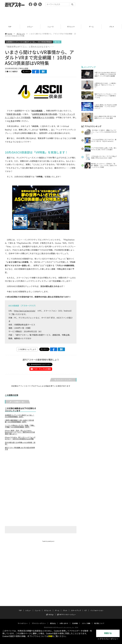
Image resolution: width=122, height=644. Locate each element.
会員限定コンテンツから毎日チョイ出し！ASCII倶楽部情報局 (29, 42)
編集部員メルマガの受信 (43, 117)
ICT (86, 608)
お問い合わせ (64, 621)
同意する (108, 633)
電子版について (99, 621)
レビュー (30, 27)
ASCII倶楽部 (37, 111)
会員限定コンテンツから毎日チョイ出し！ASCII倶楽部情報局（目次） (20, 416)
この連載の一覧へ (17, 402)
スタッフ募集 (86, 621)
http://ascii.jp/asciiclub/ (25, 311)
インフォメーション (97, 608)
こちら (12, 121)
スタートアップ (76, 608)
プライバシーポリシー (39, 621)
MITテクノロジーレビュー (67, 612)
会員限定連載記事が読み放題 (44, 114)
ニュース (51, 27)
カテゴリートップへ (63, 380)
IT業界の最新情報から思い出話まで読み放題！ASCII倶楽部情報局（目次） (19, 421)
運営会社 (53, 621)
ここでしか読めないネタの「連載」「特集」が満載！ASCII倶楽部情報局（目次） (20, 426)
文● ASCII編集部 (11, 71)
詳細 (50, 636)
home (9, 34)
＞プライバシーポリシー (108, 639)
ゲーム (92, 27)
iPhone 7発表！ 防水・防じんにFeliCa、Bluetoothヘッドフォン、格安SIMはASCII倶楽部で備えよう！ (20, 432)
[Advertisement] (61, 15)
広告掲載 (75, 621)
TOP (10, 27)
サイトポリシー (23, 621)
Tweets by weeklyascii (48, 541)
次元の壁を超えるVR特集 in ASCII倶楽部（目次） (20, 443)
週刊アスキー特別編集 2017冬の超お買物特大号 (20, 448)
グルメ (65, 608)
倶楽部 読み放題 (14, 114)
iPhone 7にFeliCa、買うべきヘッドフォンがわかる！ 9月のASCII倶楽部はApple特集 (20, 438)
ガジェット (71, 27)
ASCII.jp (50, 612)
